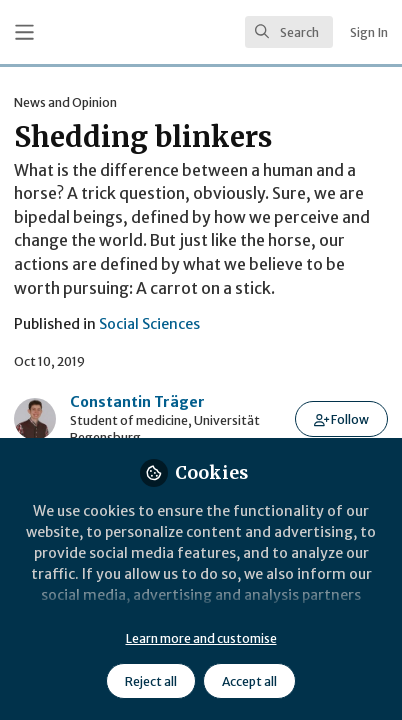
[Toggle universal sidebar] (24, 32)
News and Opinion (65, 102)
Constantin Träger (137, 402)
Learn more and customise (201, 638)
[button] (341, 419)
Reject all (151, 681)
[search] (289, 32)
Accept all (249, 681)
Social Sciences (149, 324)
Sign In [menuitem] (369, 32)
